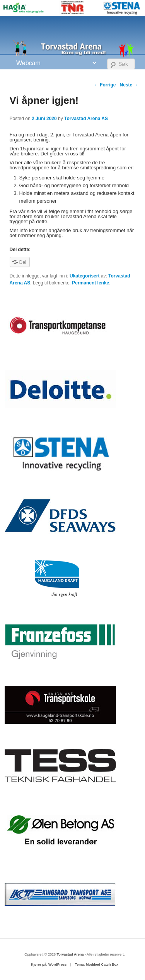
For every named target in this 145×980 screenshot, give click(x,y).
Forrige (105, 85)
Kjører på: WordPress (49, 964)
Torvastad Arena (71, 954)
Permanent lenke (90, 283)
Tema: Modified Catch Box (97, 964)
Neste (129, 85)
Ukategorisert (84, 276)
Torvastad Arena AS (86, 119)
